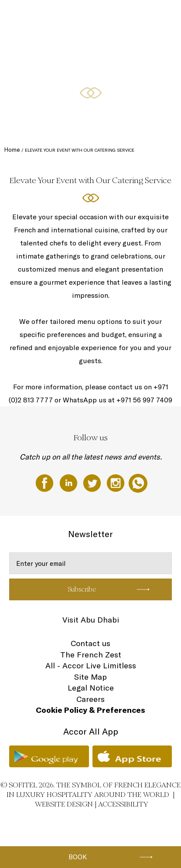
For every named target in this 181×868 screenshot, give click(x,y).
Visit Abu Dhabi (91, 620)
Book (78, 857)
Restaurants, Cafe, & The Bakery (64, 114)
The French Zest (91, 655)
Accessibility (123, 804)
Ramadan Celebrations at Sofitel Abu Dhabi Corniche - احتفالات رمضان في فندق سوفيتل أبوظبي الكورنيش (95, 56)
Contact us (90, 643)
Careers (90, 699)
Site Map (90, 677)
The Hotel (38, 16)
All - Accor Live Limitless (91, 665)
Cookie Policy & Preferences (90, 710)
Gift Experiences (75, 16)
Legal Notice (91, 688)
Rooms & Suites (44, 82)
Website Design (64, 804)
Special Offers (85, 82)
